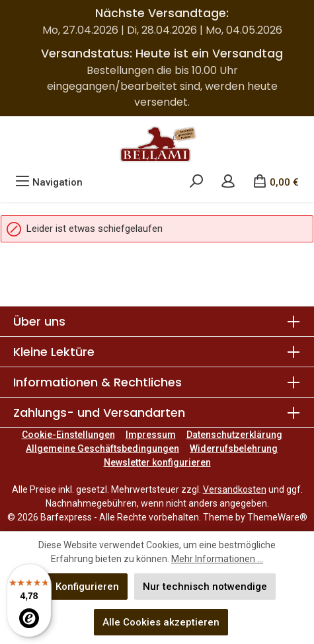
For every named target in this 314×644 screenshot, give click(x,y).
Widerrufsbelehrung (234, 448)
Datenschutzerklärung (234, 435)
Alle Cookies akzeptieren (161, 622)
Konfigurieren (87, 587)
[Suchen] (196, 182)
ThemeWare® (277, 517)
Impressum (151, 435)
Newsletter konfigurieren (157, 462)
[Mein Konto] (228, 182)
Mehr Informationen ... (217, 559)
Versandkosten (235, 489)
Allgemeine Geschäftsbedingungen (102, 448)
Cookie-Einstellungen (68, 435)
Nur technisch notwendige (205, 587)
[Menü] (49, 182)
